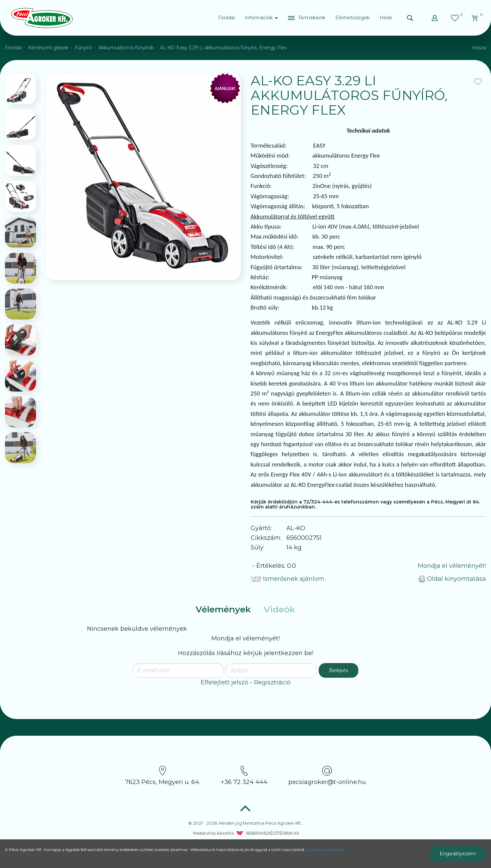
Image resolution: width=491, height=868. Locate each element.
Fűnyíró (83, 48)
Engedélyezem (458, 854)
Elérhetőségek (352, 18)
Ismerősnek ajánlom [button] (287, 579)
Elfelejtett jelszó (224, 682)
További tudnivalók (325, 850)
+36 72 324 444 (244, 776)
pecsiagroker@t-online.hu (327, 776)
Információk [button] (261, 18)
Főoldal (226, 18)
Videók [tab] (279, 609)
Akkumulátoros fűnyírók (126, 48)
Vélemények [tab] (223, 609)
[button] (307, 18)
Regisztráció (272, 682)
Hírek (386, 18)
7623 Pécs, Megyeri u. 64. (162, 776)
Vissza (479, 48)
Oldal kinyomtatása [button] (452, 579)
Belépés (338, 670)
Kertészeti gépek (48, 48)
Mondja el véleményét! (452, 566)
